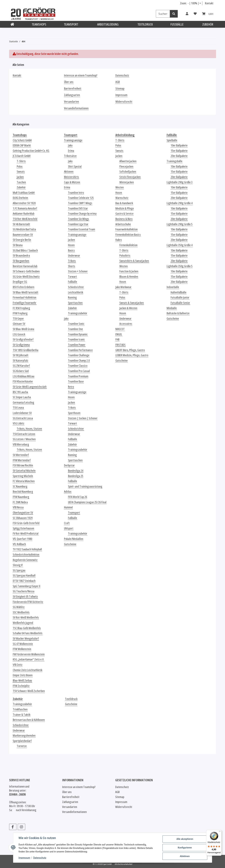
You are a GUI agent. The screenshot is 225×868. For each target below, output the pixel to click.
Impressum (24, 858)
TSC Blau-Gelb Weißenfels (27, 628)
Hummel (68, 507)
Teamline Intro (76, 193)
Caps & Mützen (72, 182)
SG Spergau (19, 570)
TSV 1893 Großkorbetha (26, 350)
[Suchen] (163, 14)
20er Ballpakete (179, 156)
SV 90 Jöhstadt (21, 355)
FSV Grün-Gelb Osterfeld (26, 523)
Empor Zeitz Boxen (23, 675)
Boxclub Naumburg (23, 492)
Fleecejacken (126, 166)
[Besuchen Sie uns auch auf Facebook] (13, 827)
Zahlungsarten (72, 95)
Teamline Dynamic (78, 334)
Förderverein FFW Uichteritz (28, 602)
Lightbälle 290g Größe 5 (180, 224)
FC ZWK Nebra (20, 502)
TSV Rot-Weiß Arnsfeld (25, 219)
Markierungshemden (24, 736)
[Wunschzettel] (195, 14)
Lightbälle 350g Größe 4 (180, 245)
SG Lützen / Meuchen (24, 439)
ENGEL (119, 334)
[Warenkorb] (208, 14)
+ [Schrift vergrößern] (200, 3)
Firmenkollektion (128, 245)
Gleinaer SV (19, 324)
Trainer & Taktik (22, 715)
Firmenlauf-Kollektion (25, 297)
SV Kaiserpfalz (20, 361)
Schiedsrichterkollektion (26, 555)
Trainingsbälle (175, 161)
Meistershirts (71, 177)
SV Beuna (18, 245)
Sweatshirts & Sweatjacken (134, 261)
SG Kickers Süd (21, 371)
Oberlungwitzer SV (23, 513)
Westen (120, 187)
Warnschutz (122, 198)
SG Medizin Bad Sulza (24, 229)
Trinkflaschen (20, 709)
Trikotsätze (70, 156)
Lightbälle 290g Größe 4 (180, 203)
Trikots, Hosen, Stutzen (29, 429)
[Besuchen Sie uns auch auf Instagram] (21, 827)
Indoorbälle (173, 287)
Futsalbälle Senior (180, 303)
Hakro (119, 240)
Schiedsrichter (76, 287)
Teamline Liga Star (78, 224)
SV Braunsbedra (21, 256)
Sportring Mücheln (23, 476)
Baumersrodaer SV (23, 235)
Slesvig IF (18, 565)
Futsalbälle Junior (180, 297)
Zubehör (21, 187)
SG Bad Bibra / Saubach (25, 250)
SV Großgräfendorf (23, 339)
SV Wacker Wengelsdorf (26, 639)
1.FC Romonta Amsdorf (25, 208)
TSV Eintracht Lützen (24, 434)
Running (72, 297)
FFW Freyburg (20, 313)
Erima (71, 151)
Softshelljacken (128, 172)
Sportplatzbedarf (22, 741)
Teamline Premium (78, 376)
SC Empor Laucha (22, 397)
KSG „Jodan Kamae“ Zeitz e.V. (29, 659)
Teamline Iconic (76, 339)
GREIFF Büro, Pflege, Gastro (130, 350)
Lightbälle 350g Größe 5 (180, 266)
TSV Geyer (18, 319)
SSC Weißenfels (21, 612)
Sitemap (120, 88)
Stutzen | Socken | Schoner (83, 418)
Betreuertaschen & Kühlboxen (29, 720)
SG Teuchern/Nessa (24, 591)
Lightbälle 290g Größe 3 (180, 182)
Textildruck (71, 699)
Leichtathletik (76, 292)
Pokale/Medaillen (74, 539)
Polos (20, 166)
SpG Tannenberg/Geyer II (27, 586)
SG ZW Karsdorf (21, 366)
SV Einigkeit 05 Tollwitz (25, 597)
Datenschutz (40, 858)
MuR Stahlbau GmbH (24, 193)
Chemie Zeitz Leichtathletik (28, 670)
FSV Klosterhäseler (23, 381)
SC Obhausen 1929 (23, 518)
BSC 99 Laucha (20, 392)
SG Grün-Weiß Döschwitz (26, 277)
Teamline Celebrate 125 (81, 198)
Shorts (72, 266)
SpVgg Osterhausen (23, 528)
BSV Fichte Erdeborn (24, 287)
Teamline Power (77, 345)
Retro (71, 387)
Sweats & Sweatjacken (132, 303)
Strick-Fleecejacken (130, 177)
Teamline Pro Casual (79, 371)
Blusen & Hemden (129, 277)
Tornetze (22, 746)
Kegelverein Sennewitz (25, 560)
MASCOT (120, 329)
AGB (118, 82)
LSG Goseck (19, 334)
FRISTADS (120, 345)
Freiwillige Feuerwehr (25, 303)
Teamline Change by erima (82, 214)
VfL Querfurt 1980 (22, 539)
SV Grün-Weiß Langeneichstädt (30, 387)
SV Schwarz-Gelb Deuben (26, 271)
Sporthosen (74, 413)
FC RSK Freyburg (21, 308)
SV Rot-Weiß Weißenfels (26, 617)
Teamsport (74, 513)
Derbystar (69, 465)
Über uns (69, 82)
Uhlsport (69, 528)
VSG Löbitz (18, 423)
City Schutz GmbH (22, 140)
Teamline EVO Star (78, 208)
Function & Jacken (129, 271)
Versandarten (71, 102)
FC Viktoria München (24, 481)
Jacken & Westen (128, 308)
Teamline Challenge (79, 355)
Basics (71, 250)
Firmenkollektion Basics (128, 235)
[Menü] (220, 832)
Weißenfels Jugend (23, 623)
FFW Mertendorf (22, 460)
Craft (67, 523)
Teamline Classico (78, 366)
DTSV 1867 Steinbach (24, 581)
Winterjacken (127, 182)
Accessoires (126, 324)
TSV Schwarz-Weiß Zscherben (29, 691)
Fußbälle (73, 282)
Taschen (21, 182)
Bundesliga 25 (76, 476)
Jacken (20, 177)
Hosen (71, 245)
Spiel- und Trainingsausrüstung (85, 486)
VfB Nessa (18, 507)
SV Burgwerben (21, 261)
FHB (117, 339)
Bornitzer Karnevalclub (25, 266)
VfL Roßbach (19, 544)
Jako (70, 145)
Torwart (72, 277)
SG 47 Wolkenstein (23, 644)
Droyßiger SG (20, 282)
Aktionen (69, 172)
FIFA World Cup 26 (78, 497)
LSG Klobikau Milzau (24, 376)
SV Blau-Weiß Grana (23, 329)
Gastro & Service (124, 214)
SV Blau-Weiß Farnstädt (26, 292)
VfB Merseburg (21, 444)
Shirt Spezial (75, 166)
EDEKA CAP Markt (22, 145)
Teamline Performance (80, 350)
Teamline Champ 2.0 (79, 361)
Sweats (21, 172)
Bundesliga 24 (76, 471)
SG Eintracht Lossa (23, 418)
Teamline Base (76, 381)
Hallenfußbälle (178, 292)
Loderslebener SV (22, 413)
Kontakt (209, 3)
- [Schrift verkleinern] (188, 3)
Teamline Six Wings (79, 219)
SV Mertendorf (21, 455)
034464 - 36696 (17, 794)
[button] (187, 14)
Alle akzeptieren (185, 839)
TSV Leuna (18, 408)
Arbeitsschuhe (123, 224)
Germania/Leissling (23, 402)
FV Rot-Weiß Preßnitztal (26, 534)
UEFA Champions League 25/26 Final (87, 502)
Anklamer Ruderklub (24, 214)
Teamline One (75, 329)
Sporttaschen (75, 303)
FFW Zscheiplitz (21, 686)
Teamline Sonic (76, 324)
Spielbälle (172, 140)
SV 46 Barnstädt (21, 224)
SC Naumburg (20, 486)
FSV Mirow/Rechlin (23, 465)
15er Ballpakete (179, 151)
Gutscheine (70, 544)
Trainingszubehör (78, 313)
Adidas (68, 492)
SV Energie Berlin (22, 240)
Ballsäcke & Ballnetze (178, 313)
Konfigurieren (185, 848)
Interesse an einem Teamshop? (81, 75)
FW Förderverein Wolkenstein (29, 654)
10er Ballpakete (179, 145)
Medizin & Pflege (125, 208)
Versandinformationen (76, 108)
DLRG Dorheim (20, 198)
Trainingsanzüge (73, 140)
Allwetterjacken (128, 161)
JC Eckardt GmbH (22, 156)
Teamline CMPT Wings (80, 203)
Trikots (72, 261)
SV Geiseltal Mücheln (24, 471)
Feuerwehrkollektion (127, 229)
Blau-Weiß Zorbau (22, 680)
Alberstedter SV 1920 (24, 203)
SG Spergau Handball (24, 575)
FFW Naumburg (21, 497)
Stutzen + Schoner (78, 271)
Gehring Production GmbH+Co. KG (31, 151)
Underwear (74, 256)
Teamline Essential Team (81, 229)
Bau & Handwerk (124, 203)
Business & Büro (124, 219)
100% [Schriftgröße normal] (194, 3)
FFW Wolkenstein (22, 649)
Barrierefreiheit (73, 88)
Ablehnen (185, 856)
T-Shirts (21, 161)
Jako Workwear (123, 287)
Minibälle (172, 308)
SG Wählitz (19, 607)
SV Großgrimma (21, 345)
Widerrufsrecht (124, 102)
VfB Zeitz (18, 665)
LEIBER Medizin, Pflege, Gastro (132, 355)
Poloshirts (125, 256)
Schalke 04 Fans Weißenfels (28, 633)
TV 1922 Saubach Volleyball (27, 549)
